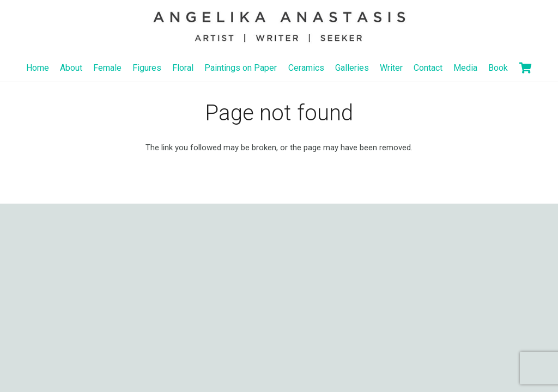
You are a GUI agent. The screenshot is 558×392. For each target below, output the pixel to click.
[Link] (279, 27)
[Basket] (526, 68)
